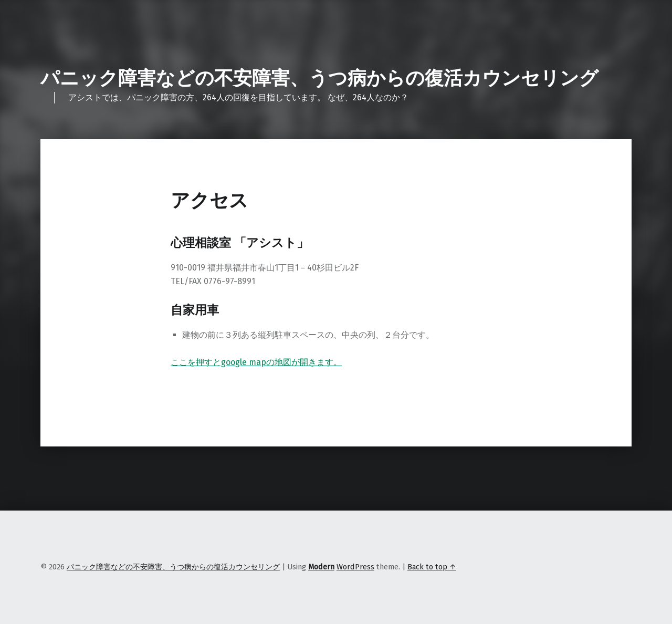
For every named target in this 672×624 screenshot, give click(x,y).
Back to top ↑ (432, 567)
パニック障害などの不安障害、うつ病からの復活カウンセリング (319, 78)
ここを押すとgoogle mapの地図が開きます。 (256, 362)
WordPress (355, 567)
